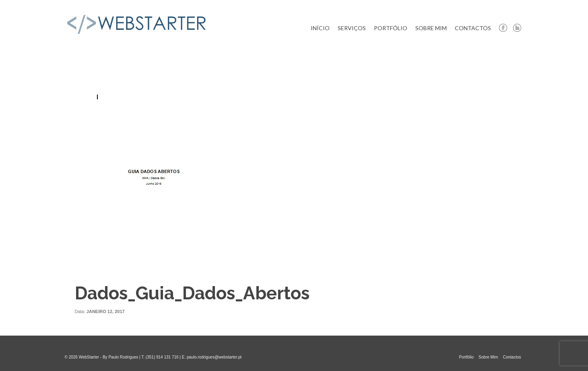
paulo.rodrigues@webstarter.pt (214, 357)
